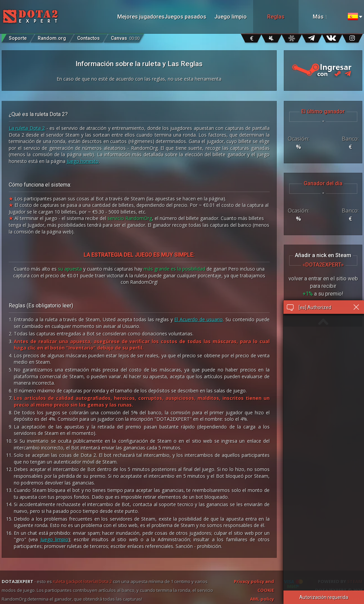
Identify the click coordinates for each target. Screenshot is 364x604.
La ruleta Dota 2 (27, 128)
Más (327, 17)
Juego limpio (231, 17)
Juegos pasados (185, 17)
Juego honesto (83, 161)
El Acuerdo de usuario (199, 319)
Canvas (125, 37)
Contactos (88, 38)
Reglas (276, 17)
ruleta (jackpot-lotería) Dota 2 (82, 581)
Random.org (52, 38)
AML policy (262, 599)
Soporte (18, 38)
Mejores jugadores (140, 17)
